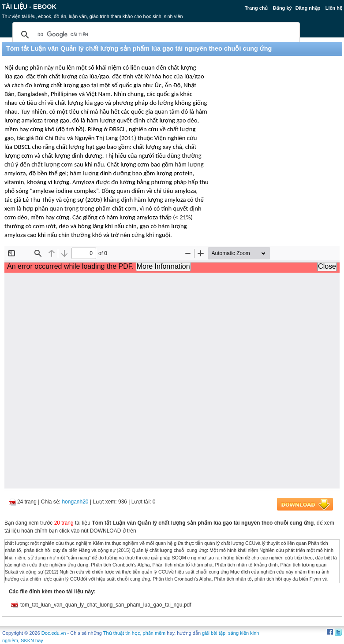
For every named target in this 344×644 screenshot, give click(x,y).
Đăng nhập (308, 8)
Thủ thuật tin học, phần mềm (134, 633)
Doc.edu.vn (54, 633)
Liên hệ (334, 8)
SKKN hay (32, 640)
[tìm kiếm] (155, 35)
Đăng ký (282, 8)
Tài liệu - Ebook (29, 7)
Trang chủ (256, 8)
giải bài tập (214, 633)
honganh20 (75, 502)
